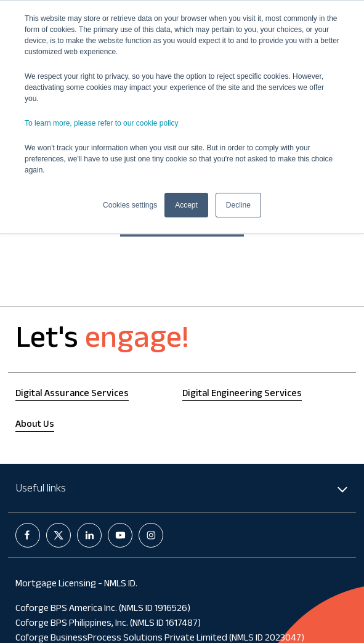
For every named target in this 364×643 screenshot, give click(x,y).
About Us (35, 425)
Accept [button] (186, 205)
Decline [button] (238, 205)
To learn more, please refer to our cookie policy (101, 123)
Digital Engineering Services (242, 394)
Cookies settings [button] (130, 205)
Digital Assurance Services (72, 394)
